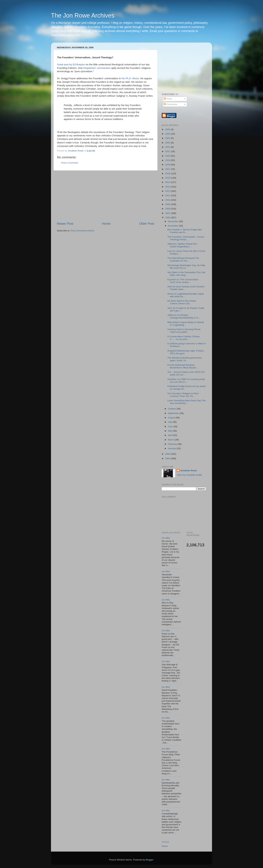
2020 (168, 156)
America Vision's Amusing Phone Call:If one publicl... (184, 331)
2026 (168, 129)
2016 (168, 173)
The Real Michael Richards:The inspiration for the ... (183, 259)
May (170, 431)
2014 (168, 182)
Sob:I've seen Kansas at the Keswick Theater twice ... (186, 288)
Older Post (147, 224)
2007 (168, 213)
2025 (168, 134)
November (173, 226)
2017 (168, 169)
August (172, 418)
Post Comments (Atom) (83, 231)
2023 (168, 143)
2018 (168, 165)
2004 (168, 458)
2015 (168, 178)
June (171, 426)
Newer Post (65, 224)
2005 (168, 454)
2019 (168, 160)
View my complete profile (189, 475)
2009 (168, 204)
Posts (168, 99)
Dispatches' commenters (97, 68)
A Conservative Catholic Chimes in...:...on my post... (184, 338)
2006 (168, 218)
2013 (168, 187)
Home (106, 224)
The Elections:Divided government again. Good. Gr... (185, 359)
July (170, 422)
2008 (168, 209)
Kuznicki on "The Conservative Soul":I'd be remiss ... (183, 281)
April (170, 435)
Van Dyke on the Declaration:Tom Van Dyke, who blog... (186, 274)
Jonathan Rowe (189, 471)
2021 (168, 151)
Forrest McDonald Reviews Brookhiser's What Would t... (183, 366)
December (173, 221)
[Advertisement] (106, 196)
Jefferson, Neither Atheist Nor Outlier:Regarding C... (182, 245)
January (172, 448)
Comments (170, 104)
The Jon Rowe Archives (83, 15)
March (171, 440)
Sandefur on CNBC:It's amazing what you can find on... (186, 381)
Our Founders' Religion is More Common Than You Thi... (183, 395)
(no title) (166, 538)
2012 (168, 191)
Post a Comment (70, 163)
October (172, 409)
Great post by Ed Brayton (71, 65)
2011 (168, 195)
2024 (168, 138)
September (174, 413)
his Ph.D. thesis (130, 78)
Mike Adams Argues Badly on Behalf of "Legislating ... (186, 324)
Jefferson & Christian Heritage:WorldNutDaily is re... (184, 316)
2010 (168, 200)
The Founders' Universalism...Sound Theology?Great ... (186, 238)
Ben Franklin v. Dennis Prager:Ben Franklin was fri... (185, 231)
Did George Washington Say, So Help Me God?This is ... (186, 267)
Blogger (149, 860)
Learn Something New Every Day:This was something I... (187, 402)
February (173, 444)
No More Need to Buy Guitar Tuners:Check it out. (182, 302)
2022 (168, 147)
